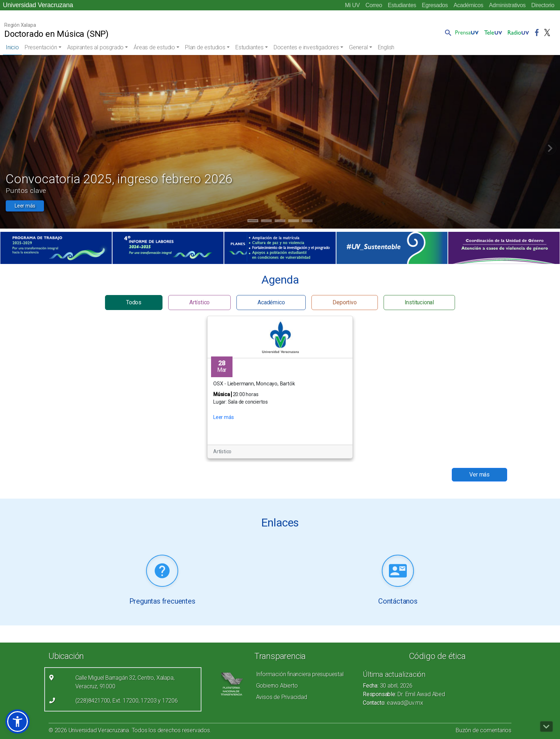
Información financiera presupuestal (300, 674)
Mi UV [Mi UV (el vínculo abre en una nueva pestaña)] (352, 5)
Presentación (41, 47)
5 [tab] (307, 222)
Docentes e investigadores (306, 47)
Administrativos (507, 5)
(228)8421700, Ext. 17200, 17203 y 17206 (127, 701)
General (358, 47)
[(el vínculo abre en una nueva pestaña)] (56, 248)
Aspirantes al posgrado (96, 47)
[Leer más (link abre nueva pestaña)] (162, 571)
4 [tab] (294, 222)
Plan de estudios (205, 47)
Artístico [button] (199, 302)
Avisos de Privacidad (282, 697)
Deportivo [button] (344, 302)
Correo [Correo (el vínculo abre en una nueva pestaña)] (374, 5)
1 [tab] (253, 222)
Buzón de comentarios (484, 730)
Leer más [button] (25, 206)
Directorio (543, 5)
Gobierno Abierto (277, 686)
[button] (447, 33)
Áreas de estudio (154, 47)
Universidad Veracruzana (38, 5)
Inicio (12, 47)
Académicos (468, 5)
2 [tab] (267, 222)
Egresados (435, 5)
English (386, 47)
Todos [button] (134, 302)
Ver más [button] (479, 475)
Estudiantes (402, 5)
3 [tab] (280, 222)
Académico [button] (271, 302)
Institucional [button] (419, 302)
